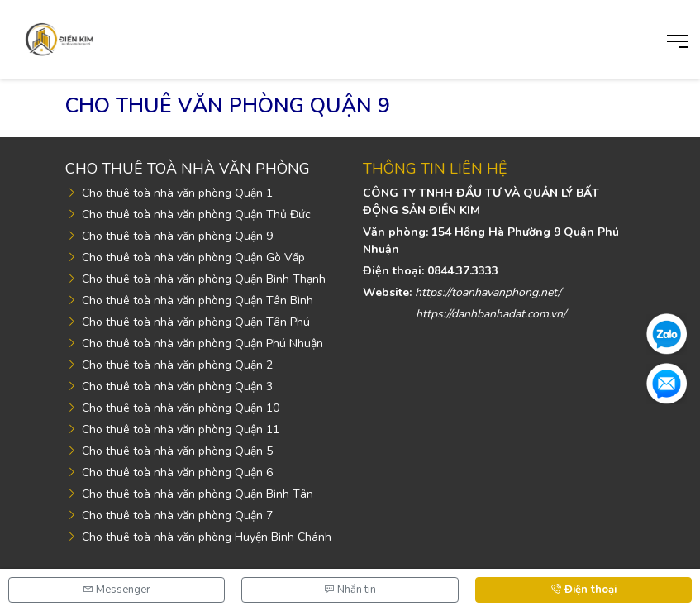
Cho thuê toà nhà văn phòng (188, 169)
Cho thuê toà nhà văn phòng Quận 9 (177, 236)
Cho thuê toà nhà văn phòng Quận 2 (177, 365)
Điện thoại (583, 590)
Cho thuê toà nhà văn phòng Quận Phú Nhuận (202, 344)
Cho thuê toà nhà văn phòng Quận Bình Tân (198, 494)
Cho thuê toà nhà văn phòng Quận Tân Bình (198, 301)
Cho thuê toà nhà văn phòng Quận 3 (177, 387)
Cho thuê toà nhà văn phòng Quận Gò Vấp (193, 258)
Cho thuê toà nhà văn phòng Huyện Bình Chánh (207, 537)
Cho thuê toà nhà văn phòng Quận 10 (181, 408)
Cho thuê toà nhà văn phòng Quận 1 (177, 193)
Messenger (117, 590)
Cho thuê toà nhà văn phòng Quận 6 (177, 473)
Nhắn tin (350, 590)
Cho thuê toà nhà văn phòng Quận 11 (181, 430)
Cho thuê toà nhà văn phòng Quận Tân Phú (196, 322)
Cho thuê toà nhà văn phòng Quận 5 (177, 451)
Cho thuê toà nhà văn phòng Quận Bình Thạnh (204, 279)
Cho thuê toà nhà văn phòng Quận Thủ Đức (196, 215)
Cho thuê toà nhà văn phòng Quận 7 (177, 516)
